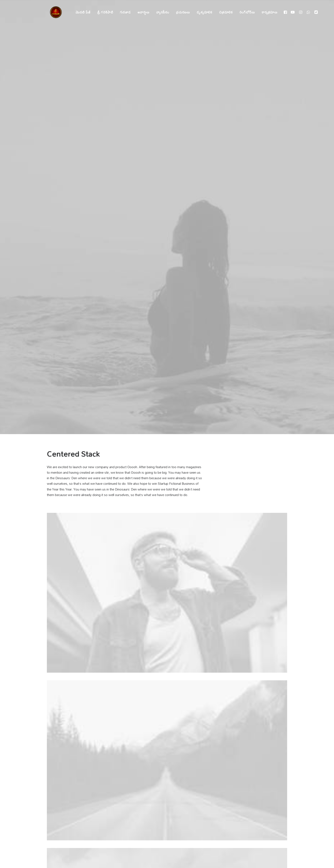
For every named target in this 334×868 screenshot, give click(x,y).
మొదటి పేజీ (81, 12)
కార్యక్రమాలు (267, 12)
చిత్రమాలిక (223, 12)
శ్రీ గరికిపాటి (103, 12)
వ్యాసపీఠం (160, 12)
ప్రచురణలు (181, 12)
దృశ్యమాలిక (202, 12)
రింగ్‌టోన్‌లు (245, 12)
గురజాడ (123, 12)
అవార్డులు (141, 12)
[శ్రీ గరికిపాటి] (53, 12)
